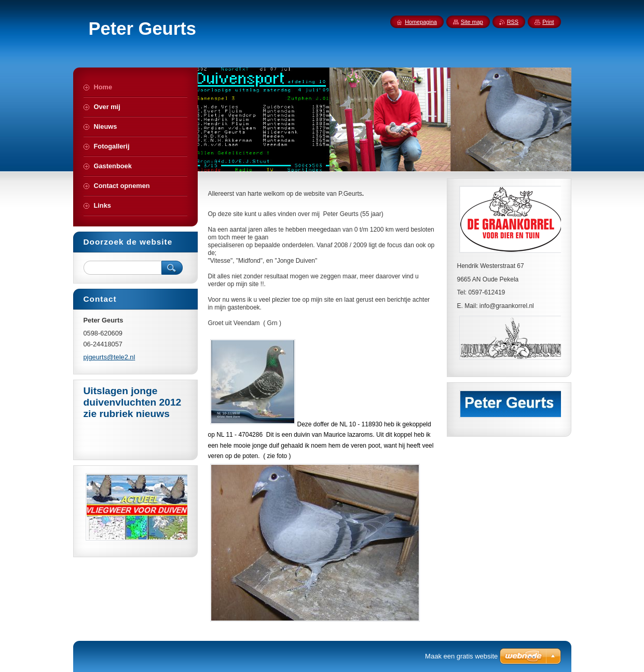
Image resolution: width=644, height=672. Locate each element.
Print (548, 22)
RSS (513, 22)
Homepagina (421, 22)
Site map (472, 22)
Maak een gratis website (461, 656)
